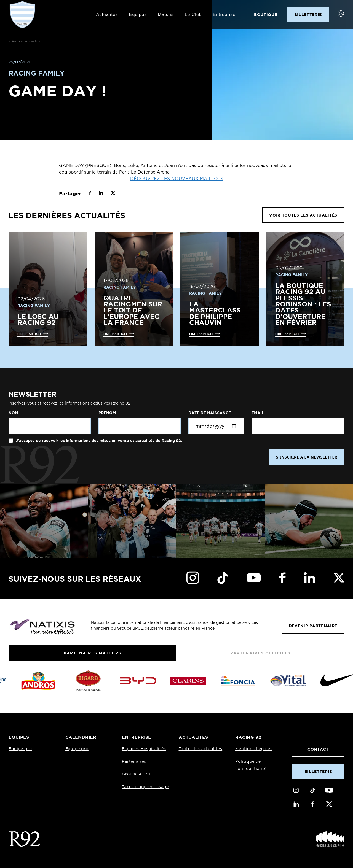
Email (258, 413)
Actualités (107, 14)
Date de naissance (210, 413)
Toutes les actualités (201, 749)
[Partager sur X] (113, 194)
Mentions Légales (254, 749)
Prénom (107, 413)
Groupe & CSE (137, 774)
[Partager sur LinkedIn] (101, 194)
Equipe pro (20, 749)
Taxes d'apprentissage (145, 787)
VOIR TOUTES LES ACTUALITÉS (303, 215)
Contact (318, 749)
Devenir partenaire (313, 626)
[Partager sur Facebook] (90, 194)
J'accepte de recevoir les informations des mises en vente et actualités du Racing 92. (98, 441)
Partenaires (134, 762)
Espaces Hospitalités (144, 749)
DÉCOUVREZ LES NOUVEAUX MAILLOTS (177, 179)
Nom (13, 413)
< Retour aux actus (24, 41)
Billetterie (318, 771)
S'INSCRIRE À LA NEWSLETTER (307, 457)
